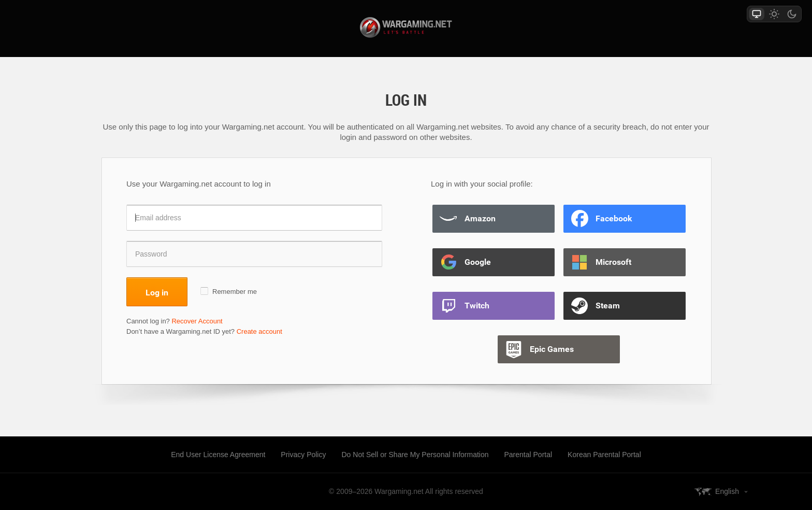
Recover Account (197, 321)
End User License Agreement (218, 455)
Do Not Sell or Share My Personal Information (415, 455)
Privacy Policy (303, 455)
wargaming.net (406, 27)
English (727, 491)
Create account (259, 331)
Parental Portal (528, 455)
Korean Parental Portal (604, 455)
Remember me (235, 292)
